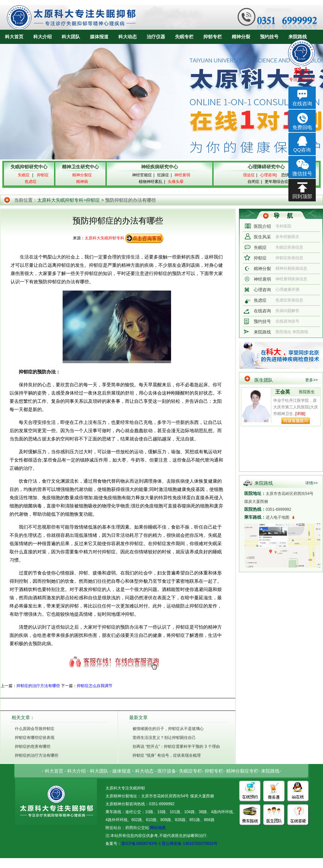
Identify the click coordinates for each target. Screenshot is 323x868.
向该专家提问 (296, 421)
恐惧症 (287, 175)
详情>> (311, 483)
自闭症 (253, 182)
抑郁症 (93, 200)
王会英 (283, 392)
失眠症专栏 (191, 771)
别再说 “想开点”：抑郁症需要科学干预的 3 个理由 (176, 746)
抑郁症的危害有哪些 (33, 746)
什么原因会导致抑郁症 (35, 729)
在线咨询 (262, 311)
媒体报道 (99, 37)
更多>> (311, 380)
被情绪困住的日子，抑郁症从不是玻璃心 (168, 729)
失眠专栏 (184, 37)
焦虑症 (260, 300)
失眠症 (260, 247)
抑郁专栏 (213, 37)
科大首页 (14, 37)
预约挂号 (269, 37)
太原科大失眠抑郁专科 (60, 200)
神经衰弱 (262, 279)
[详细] (300, 414)
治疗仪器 (156, 37)
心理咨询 (262, 290)
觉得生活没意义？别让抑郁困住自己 (164, 738)
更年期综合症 (277, 182)
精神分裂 (241, 37)
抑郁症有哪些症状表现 (35, 738)
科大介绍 (43, 37)
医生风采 (262, 237)
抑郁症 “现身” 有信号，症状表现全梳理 (167, 755)
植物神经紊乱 (151, 182)
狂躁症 (163, 175)
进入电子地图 (278, 517)
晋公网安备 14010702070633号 (190, 844)
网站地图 (157, 828)
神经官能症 (142, 175)
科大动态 (128, 37)
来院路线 (298, 37)
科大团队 (71, 37)
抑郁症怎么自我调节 (95, 686)
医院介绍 (262, 226)
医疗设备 (167, 771)
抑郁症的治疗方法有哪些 (38, 686)
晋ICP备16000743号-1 (141, 844)
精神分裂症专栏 (242, 771)
